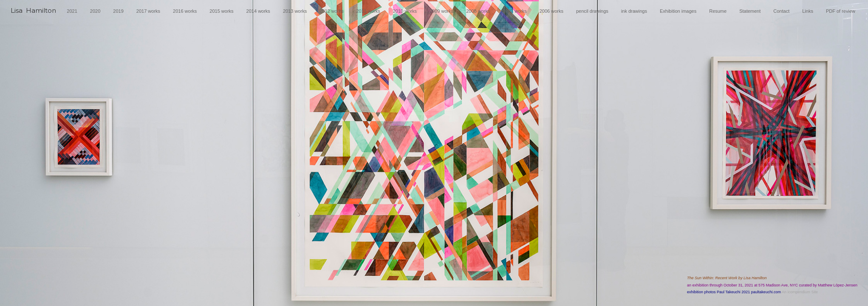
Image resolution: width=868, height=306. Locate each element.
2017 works (148, 11)
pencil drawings (592, 11)
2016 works (185, 11)
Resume (718, 11)
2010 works (405, 11)
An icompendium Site (800, 292)
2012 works (331, 11)
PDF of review (841, 11)
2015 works (221, 11)
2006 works (551, 11)
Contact (781, 11)
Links (808, 11)
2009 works (441, 11)
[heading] (33, 14)
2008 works (478, 11)
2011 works (368, 11)
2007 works (515, 11)
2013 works (295, 11)
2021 (72, 11)
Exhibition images (678, 11)
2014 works (258, 11)
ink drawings (634, 11)
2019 (118, 11)
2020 (95, 11)
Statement (750, 11)
